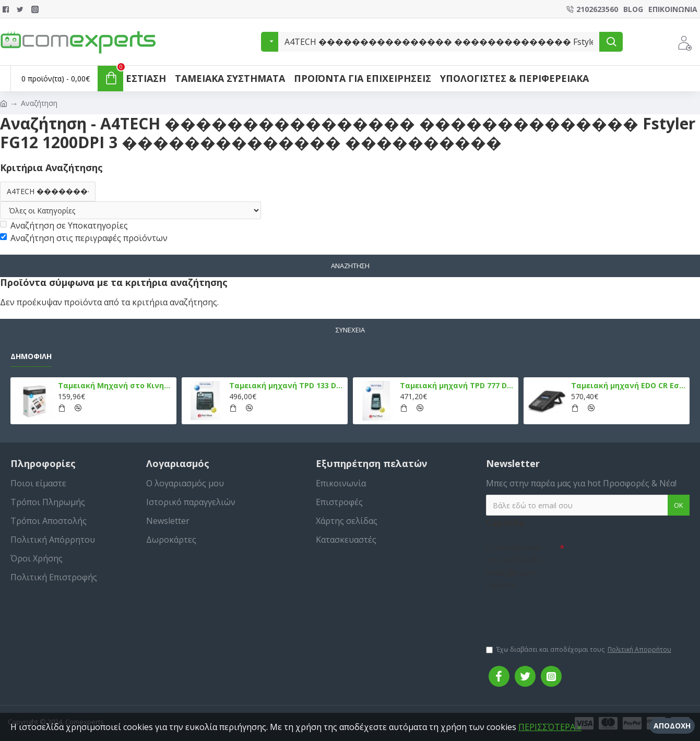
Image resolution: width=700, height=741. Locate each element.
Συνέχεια (350, 330)
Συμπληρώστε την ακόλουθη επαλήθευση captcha (514, 566)
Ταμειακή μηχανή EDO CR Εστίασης (628, 386)
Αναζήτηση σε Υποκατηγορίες (64, 225)
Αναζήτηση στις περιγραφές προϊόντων (84, 238)
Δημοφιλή (31, 356)
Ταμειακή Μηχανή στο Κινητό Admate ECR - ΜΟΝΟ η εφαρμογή (115, 386)
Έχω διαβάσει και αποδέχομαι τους (579, 650)
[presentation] (559, 613)
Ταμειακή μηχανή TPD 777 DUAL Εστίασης (457, 386)
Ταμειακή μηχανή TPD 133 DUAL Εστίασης (287, 386)
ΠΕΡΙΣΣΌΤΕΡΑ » (550, 727)
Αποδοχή (672, 726)
